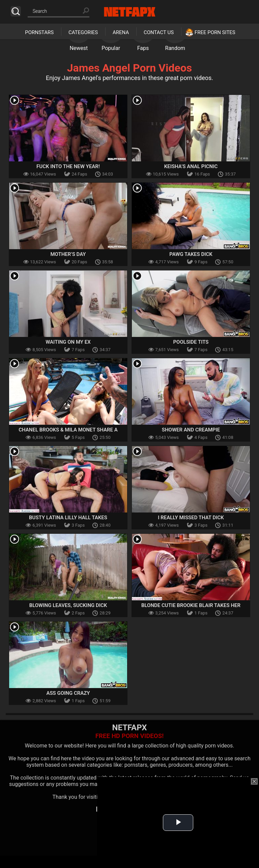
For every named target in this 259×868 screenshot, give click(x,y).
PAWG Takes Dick (191, 254)
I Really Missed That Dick (191, 518)
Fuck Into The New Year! (68, 166)
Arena (121, 32)
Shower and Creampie (191, 430)
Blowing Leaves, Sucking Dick (68, 605)
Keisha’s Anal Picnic (191, 166)
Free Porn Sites (215, 32)
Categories (83, 32)
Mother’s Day (68, 254)
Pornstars (39, 32)
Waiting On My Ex (68, 342)
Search (16, 11)
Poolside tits (191, 342)
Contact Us (159, 32)
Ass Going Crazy (68, 693)
